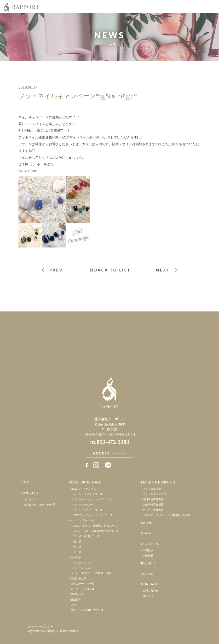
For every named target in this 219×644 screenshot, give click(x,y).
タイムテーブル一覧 (83, 584)
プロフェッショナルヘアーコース (93, 515)
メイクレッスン (83, 563)
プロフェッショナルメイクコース (93, 499)
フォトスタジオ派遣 (154, 494)
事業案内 (55, 324)
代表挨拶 (148, 550)
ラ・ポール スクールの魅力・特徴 (91, 573)
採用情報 (164, 324)
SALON (147, 523)
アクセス (55, 349)
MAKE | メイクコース (83, 489)
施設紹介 (76, 599)
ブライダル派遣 (152, 489)
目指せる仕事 (79, 578)
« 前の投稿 (56, 271)
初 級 (77, 541)
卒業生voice (78, 594)
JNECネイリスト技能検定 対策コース (95, 526)
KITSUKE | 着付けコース (85, 536)
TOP (25, 482)
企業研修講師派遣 (153, 505)
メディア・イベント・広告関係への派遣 (166, 515)
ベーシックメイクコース (88, 494)
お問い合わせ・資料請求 (164, 349)
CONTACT (150, 584)
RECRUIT (149, 563)
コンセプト (30, 499)
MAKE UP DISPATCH (158, 482)
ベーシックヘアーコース (88, 510)
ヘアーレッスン (83, 568)
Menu (212, 7)
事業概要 (148, 556)
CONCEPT (30, 493)
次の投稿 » (167, 270)
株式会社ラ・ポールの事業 (39, 505)
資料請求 (148, 596)
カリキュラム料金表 (83, 589)
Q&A (74, 605)
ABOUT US (150, 544)
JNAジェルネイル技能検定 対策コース (96, 531)
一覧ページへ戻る (109, 270)
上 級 (77, 552)
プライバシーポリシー (40, 627)
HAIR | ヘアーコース (83, 505)
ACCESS (147, 574)
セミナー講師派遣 (153, 510)
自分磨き (76, 557)
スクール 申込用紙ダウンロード (89, 610)
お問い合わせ (150, 591)
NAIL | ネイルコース (83, 520)
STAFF (146, 533)
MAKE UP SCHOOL (85, 482)
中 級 (77, 547)
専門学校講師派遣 (153, 499)
